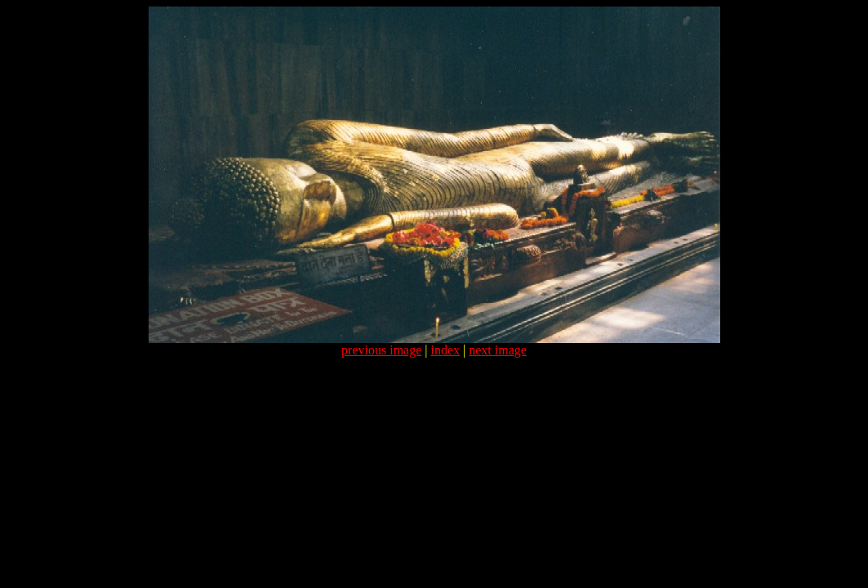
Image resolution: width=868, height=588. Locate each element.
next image (498, 350)
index (446, 350)
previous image (381, 350)
